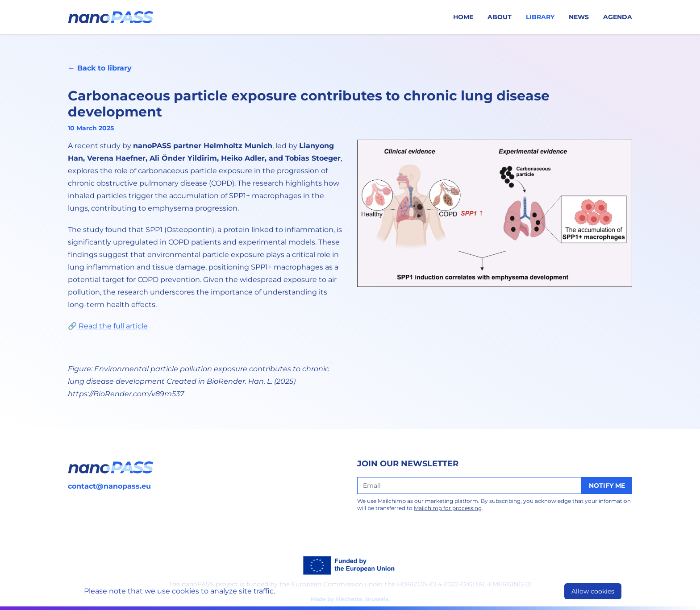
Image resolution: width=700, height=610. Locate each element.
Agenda (618, 17)
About (500, 17)
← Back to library (100, 68)
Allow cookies (593, 591)
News (579, 17)
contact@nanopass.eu (109, 486)
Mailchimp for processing (448, 508)
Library (540, 17)
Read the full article (112, 326)
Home (463, 17)
